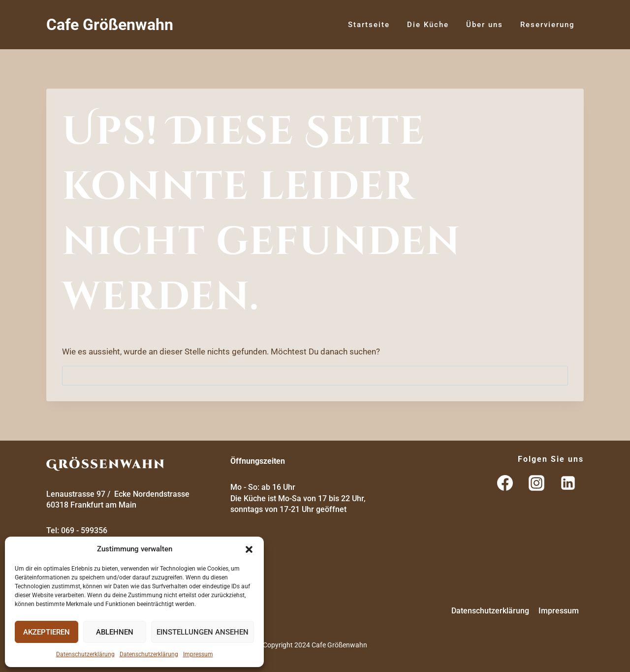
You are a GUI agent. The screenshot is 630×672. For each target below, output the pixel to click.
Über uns (485, 25)
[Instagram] (536, 483)
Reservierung (548, 25)
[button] (249, 549)
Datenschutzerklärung (85, 654)
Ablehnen (115, 632)
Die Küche (428, 25)
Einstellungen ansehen (203, 632)
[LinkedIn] (568, 483)
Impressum (198, 654)
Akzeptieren (47, 632)
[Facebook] (505, 483)
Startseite (369, 25)
